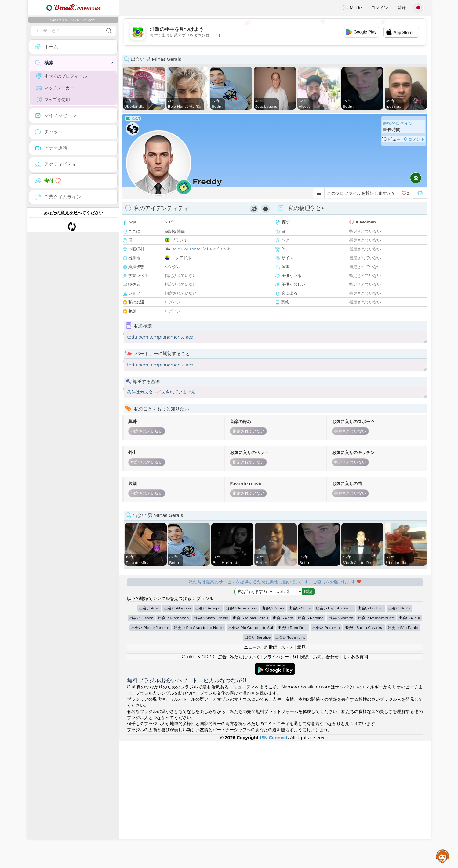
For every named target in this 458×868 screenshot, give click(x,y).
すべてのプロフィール (62, 76)
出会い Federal (371, 735)
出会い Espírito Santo (335, 735)
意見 (301, 775)
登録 (402, 8)
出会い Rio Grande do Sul (251, 755)
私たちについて (245, 784)
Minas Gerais (217, 249)
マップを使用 (53, 100)
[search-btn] (109, 31)
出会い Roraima (326, 755)
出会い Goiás (399, 735)
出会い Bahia (273, 735)
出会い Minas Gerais (251, 745)
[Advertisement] (275, 32)
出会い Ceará (300, 735)
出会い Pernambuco (376, 745)
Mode (352, 8)
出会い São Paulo (403, 755)
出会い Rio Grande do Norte (199, 755)
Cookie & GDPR (198, 784)
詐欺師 (271, 775)
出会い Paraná (341, 745)
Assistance (443, 856)
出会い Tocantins (290, 765)
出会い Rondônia (293, 755)
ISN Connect (274, 865)
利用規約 (301, 784)
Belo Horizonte (186, 249)
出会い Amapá (208, 735)
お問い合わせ (326, 784)
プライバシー (276, 784)
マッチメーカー (55, 88)
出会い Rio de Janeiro (150, 755)
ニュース (253, 775)
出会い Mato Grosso (211, 745)
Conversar (73, 8)
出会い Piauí (409, 745)
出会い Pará (283, 745)
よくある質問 (355, 784)
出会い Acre (149, 735)
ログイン (380, 8)
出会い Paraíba (311, 745)
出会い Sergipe (258, 765)
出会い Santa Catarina (364, 755)
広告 (222, 784)
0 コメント (414, 139)
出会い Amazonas (241, 735)
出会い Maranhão (173, 745)
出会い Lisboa (141, 745)
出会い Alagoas (178, 735)
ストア (287, 775)
